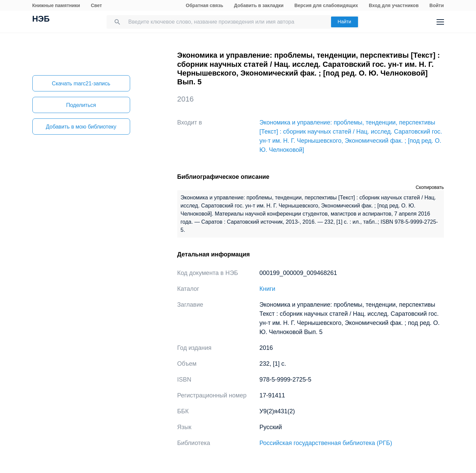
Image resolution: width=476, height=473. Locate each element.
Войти (437, 5)
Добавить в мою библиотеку (81, 127)
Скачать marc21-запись (81, 84)
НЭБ (41, 20)
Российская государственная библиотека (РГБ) (326, 443)
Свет (96, 5)
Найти (345, 22)
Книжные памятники (56, 5)
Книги (267, 289)
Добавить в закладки (259, 5)
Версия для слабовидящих (326, 5)
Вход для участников (394, 5)
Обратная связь (204, 5)
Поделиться (81, 105)
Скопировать (430, 187)
